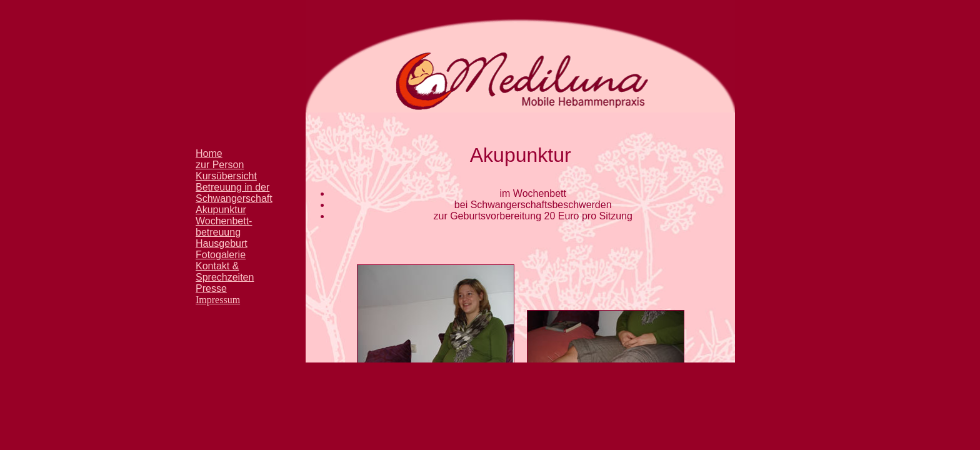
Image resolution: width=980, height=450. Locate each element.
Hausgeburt (222, 243)
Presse (211, 288)
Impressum (218, 300)
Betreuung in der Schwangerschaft (234, 193)
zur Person (220, 165)
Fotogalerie (221, 255)
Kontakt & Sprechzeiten (225, 272)
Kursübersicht (226, 176)
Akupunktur (221, 210)
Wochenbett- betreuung (224, 227)
